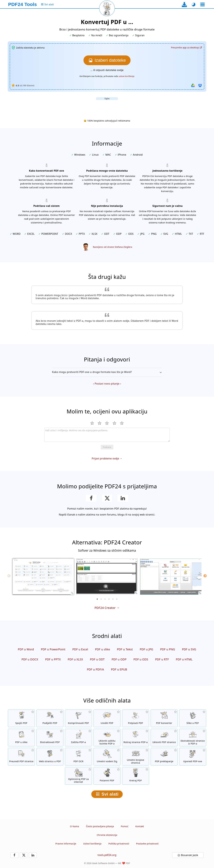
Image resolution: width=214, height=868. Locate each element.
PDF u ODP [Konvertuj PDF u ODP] (119, 659)
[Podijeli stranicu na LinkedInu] (123, 498)
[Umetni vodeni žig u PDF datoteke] (107, 757)
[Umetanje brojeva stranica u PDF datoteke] (136, 757)
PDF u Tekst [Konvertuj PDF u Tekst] (125, 649)
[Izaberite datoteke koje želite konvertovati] (107, 60)
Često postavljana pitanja (100, 826)
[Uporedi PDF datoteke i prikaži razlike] (193, 757)
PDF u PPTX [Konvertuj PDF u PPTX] (53, 659)
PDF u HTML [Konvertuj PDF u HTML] (184, 659)
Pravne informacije (66, 844)
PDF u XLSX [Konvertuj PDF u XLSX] (75, 659)
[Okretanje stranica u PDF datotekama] (136, 738)
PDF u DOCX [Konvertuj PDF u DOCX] (30, 659)
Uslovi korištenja (92, 844)
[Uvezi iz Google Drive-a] (193, 85)
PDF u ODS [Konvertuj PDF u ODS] (141, 659)
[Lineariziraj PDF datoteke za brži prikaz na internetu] (78, 776)
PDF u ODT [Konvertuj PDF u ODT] (97, 659)
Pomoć (125, 826)
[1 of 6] (97, 599)
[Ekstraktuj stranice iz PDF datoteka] (193, 738)
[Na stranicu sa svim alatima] (47, 4)
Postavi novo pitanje (107, 384)
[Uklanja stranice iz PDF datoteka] (164, 738)
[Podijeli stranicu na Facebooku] (91, 498)
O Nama (74, 826)
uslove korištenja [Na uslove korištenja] (127, 76)
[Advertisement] (107, 107)
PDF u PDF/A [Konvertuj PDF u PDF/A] (95, 669)
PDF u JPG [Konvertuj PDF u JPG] (147, 649)
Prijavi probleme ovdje (105, 458)
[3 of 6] (105, 599)
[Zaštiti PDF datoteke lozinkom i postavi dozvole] (78, 738)
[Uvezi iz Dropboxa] (200, 85)
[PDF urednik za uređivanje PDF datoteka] (107, 718)
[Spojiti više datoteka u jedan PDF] (21, 718)
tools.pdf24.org (107, 855)
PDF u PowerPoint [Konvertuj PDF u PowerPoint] (53, 649)
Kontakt (140, 826)
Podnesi (107, 447)
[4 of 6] (109, 599)
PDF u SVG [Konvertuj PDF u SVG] (189, 649)
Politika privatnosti (119, 844)
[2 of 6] (101, 599)
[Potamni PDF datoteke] (107, 776)
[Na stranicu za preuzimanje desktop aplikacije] (184, 4)
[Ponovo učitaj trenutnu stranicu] (107, 8)
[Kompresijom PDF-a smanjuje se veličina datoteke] (78, 718)
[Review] (107, 435)
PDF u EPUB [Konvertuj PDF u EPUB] (119, 669)
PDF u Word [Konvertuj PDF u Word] (26, 649)
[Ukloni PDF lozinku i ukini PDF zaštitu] (107, 738)
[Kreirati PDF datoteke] (136, 776)
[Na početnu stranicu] (23, 4)
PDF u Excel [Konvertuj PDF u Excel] (80, 649)
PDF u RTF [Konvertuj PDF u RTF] (162, 659)
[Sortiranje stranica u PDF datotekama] (21, 757)
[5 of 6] (113, 599)
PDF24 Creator (105, 608)
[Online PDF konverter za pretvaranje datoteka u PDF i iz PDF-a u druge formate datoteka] (164, 718)
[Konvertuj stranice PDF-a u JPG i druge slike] (21, 738)
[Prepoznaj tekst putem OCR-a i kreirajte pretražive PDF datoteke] (78, 757)
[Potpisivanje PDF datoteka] (136, 718)
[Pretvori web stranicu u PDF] (50, 757)
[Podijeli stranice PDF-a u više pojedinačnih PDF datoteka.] (50, 718)
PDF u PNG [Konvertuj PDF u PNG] (168, 649)
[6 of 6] (117, 599)
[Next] (205, 576)
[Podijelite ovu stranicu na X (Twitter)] (107, 498)
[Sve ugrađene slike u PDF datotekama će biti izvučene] (50, 738)
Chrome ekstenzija (107, 835)
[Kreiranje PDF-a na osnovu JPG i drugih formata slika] (193, 718)
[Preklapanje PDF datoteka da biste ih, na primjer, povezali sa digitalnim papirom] (164, 757)
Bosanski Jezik (190, 855)
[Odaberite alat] (202, 4)
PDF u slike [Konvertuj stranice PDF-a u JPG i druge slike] (103, 649)
